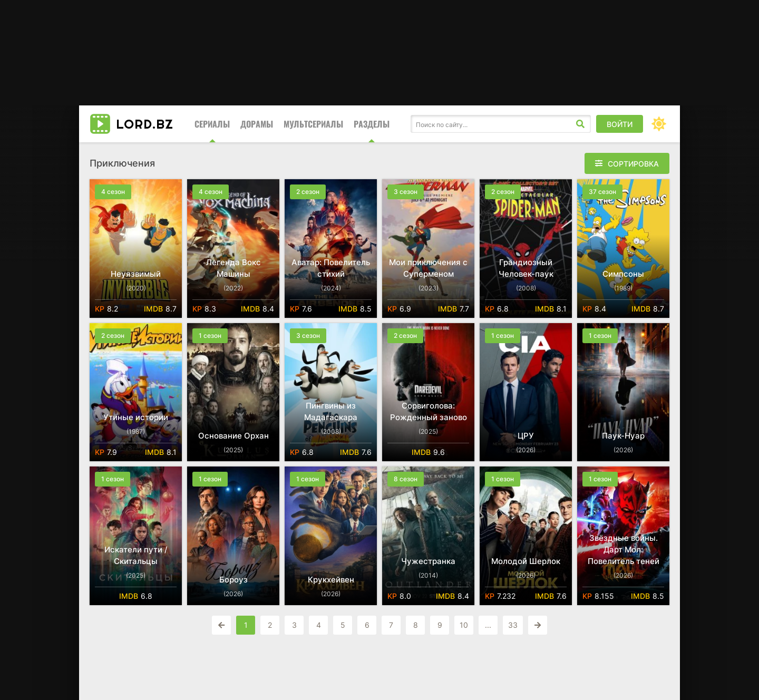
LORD (145, 124)
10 (464, 625)
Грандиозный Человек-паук (526, 268)
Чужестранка (428, 561)
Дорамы (257, 124)
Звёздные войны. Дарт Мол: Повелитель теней (624, 550)
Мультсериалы (313, 124)
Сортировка (633, 164)
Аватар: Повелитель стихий (331, 268)
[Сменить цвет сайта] (659, 124)
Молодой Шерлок (526, 561)
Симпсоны (623, 274)
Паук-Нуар (623, 436)
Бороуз (233, 580)
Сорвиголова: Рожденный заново (429, 411)
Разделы (372, 124)
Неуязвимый (136, 274)
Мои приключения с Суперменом (428, 268)
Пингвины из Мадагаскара (331, 411)
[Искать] (580, 124)
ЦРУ (526, 436)
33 (513, 625)
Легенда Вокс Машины (233, 268)
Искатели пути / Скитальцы (136, 555)
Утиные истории (136, 417)
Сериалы (212, 124)
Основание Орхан (233, 436)
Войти (620, 124)
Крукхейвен (331, 580)
